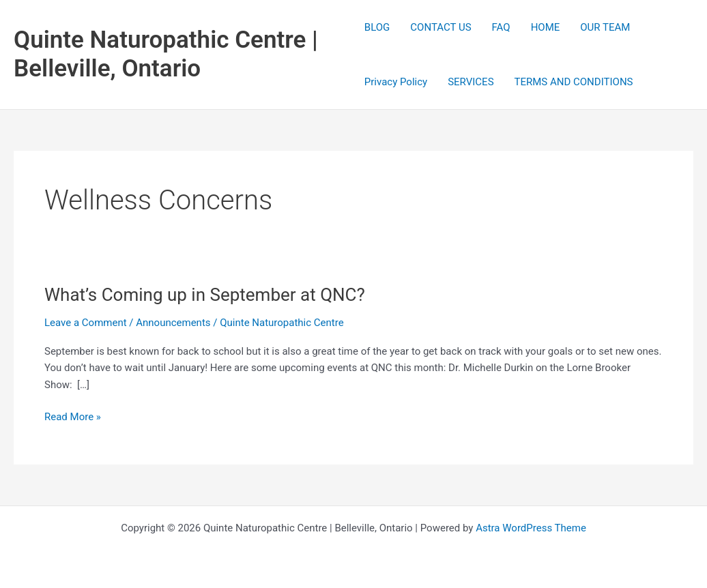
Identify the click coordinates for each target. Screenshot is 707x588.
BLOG (377, 27)
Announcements (173, 323)
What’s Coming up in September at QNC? (205, 295)
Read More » (73, 417)
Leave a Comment (86, 323)
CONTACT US (441, 27)
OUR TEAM (605, 27)
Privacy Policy (396, 82)
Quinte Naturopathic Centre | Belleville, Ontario (166, 54)
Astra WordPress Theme (531, 528)
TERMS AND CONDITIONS (574, 82)
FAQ (501, 27)
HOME (546, 27)
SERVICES (471, 82)
